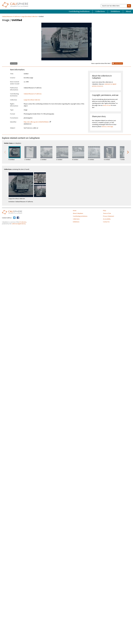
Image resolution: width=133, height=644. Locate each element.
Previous (5, 152)
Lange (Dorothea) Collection (29, 17)
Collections (100, 11)
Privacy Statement (109, 216)
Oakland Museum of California (11, 17)
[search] (129, 6)
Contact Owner (117, 63)
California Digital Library (19, 224)
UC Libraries (23, 222)
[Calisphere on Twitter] (14, 218)
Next (128, 152)
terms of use (107, 105)
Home (75, 211)
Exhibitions (115, 11)
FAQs (105, 211)
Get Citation (14, 63)
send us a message (107, 127)
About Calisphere (78, 213)
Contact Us (106, 222)
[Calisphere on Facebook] (18, 218)
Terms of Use (107, 213)
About (128, 11)
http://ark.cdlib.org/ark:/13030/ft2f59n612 (36, 122)
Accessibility (107, 219)
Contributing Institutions (79, 11)
